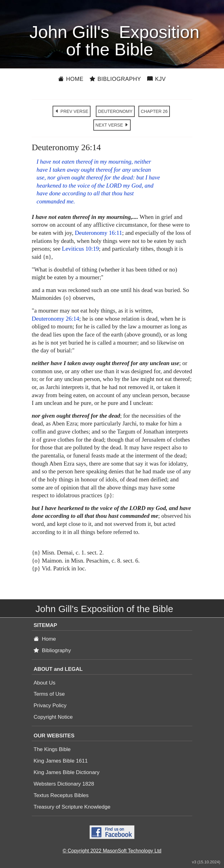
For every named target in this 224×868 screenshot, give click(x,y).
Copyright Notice (53, 717)
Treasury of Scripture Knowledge (72, 807)
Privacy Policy (50, 706)
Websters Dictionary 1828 (64, 784)
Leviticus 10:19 (80, 249)
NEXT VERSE (112, 125)
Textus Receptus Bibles (61, 795)
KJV (156, 79)
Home (71, 79)
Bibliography (115, 79)
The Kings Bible (52, 749)
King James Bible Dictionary (67, 772)
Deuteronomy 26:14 (56, 319)
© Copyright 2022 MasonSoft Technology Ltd (112, 851)
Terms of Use (49, 694)
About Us (44, 683)
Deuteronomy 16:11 (99, 233)
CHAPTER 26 (154, 111)
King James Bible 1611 (61, 761)
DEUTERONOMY (115, 111)
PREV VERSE (71, 111)
